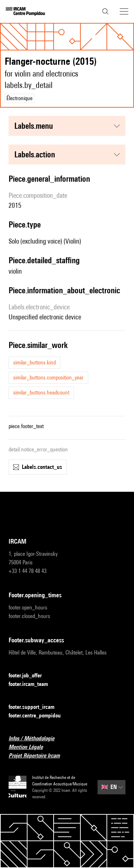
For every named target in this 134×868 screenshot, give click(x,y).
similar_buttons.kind (34, 362)
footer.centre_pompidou (39, 716)
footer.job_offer (29, 676)
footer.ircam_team (33, 684)
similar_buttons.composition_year (48, 377)
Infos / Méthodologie (36, 739)
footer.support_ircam (36, 707)
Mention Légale (30, 747)
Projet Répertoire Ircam (38, 756)
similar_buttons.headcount (41, 393)
